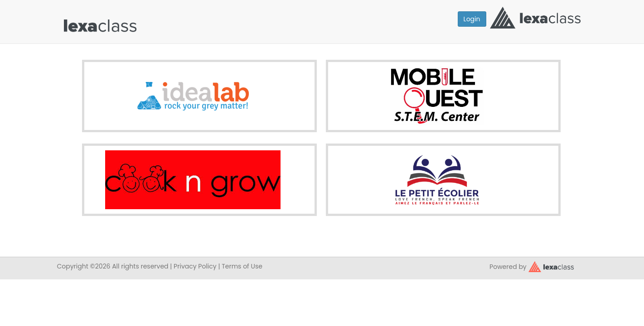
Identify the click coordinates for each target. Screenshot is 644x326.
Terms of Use (242, 266)
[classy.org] (551, 266)
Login (472, 19)
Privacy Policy (195, 266)
